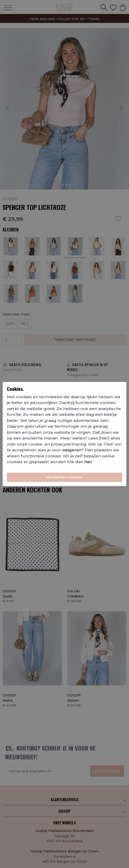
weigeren (72, 450)
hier (88, 462)
